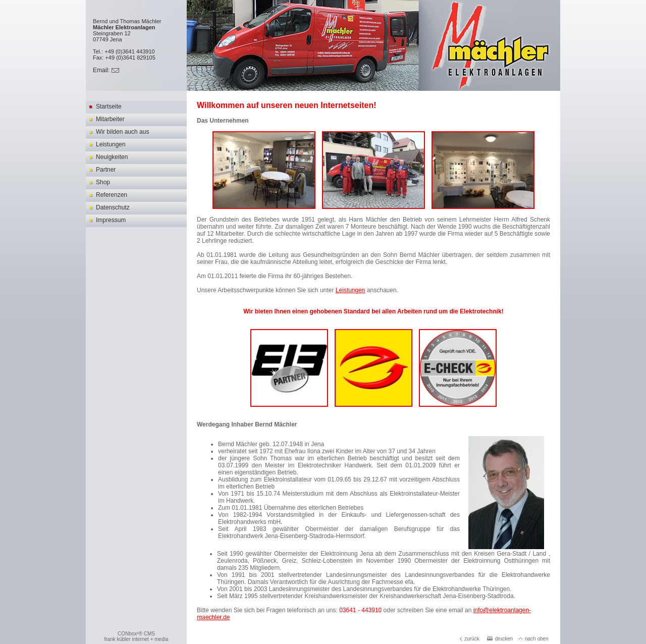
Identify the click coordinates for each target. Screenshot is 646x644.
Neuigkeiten (112, 157)
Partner (106, 170)
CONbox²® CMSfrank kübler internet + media (136, 636)
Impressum (111, 220)
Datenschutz (113, 207)
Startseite (109, 106)
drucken (500, 639)
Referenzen (112, 195)
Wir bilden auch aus (122, 132)
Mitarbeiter (110, 119)
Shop (103, 182)
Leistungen (111, 144)
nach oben (534, 639)
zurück (469, 639)
